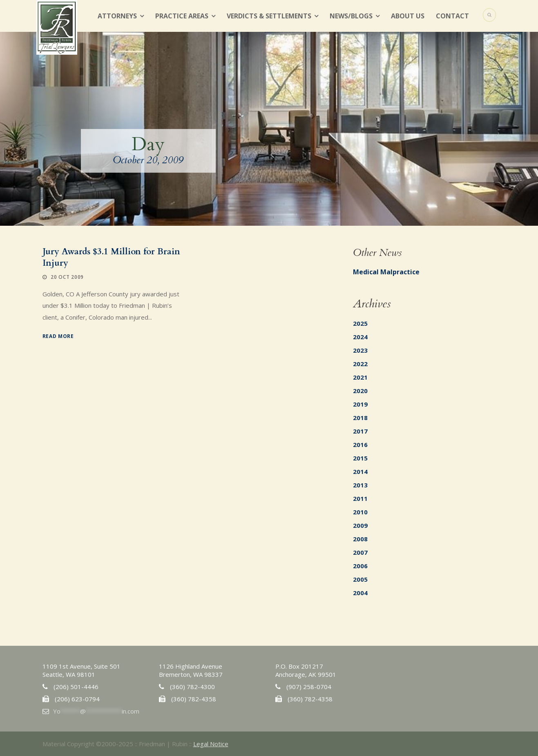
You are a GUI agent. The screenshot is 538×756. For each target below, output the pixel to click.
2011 (360, 498)
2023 (360, 350)
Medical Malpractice (386, 272)
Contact (452, 16)
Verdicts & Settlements (269, 16)
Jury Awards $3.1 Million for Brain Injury (111, 257)
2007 (360, 552)
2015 (360, 458)
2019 (360, 404)
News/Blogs (351, 16)
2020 (360, 391)
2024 (360, 337)
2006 (360, 566)
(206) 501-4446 (76, 687)
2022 (360, 364)
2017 (360, 431)
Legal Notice (211, 744)
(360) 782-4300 (192, 687)
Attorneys (117, 16)
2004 (360, 593)
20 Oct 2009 (67, 277)
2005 (360, 579)
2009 (360, 525)
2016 (360, 445)
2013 (360, 485)
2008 (360, 539)
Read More (58, 336)
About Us (408, 16)
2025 (360, 323)
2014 (360, 471)
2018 (360, 418)
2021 (360, 377)
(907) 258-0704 (309, 687)
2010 (360, 512)
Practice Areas (182, 16)
